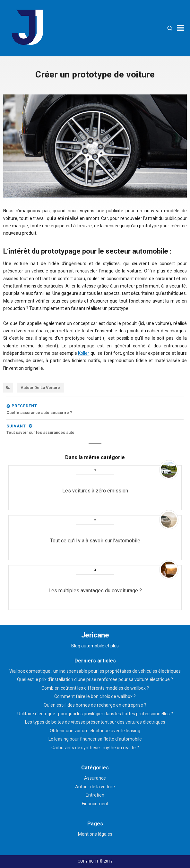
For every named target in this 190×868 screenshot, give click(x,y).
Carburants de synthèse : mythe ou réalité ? (95, 748)
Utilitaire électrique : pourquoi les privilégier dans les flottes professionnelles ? (95, 714)
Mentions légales (95, 834)
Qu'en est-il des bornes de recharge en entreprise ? (95, 705)
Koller (84, 353)
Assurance (95, 778)
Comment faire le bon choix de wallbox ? (95, 696)
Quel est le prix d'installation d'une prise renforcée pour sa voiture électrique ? (95, 679)
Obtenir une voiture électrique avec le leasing (95, 731)
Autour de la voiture (40, 388)
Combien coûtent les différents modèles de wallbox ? (95, 688)
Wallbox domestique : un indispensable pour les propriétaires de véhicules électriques (95, 671)
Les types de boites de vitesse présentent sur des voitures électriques (95, 722)
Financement (95, 804)
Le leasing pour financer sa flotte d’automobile (95, 739)
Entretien (95, 795)
